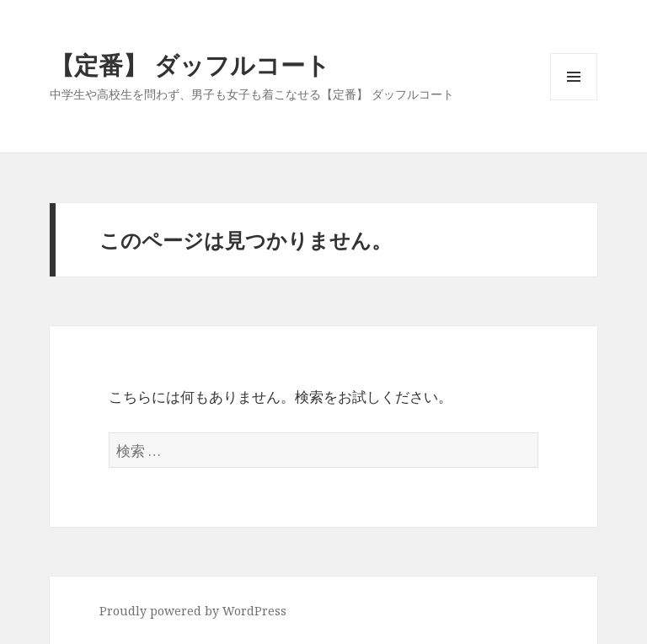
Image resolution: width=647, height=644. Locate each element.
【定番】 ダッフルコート (190, 64)
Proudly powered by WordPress (193, 611)
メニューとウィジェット (574, 100)
